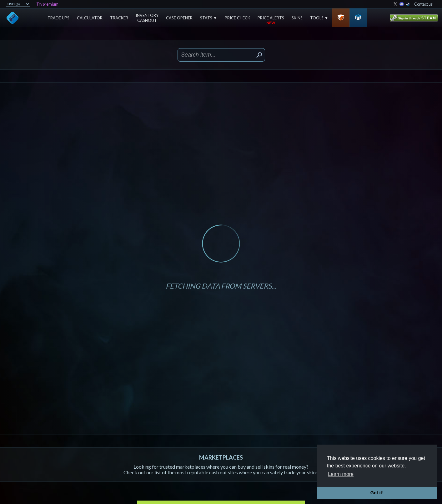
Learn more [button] (341, 474)
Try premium (47, 4)
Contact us (423, 4)
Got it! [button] (377, 493)
